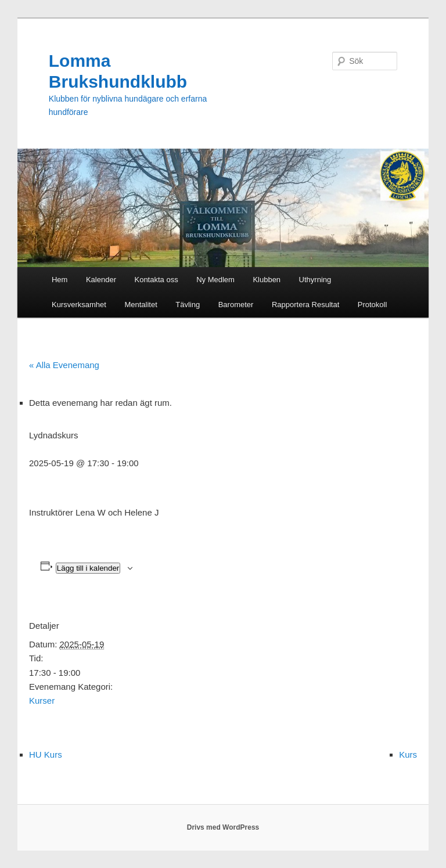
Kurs (408, 754)
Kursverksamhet (79, 305)
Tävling (188, 305)
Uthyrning (315, 280)
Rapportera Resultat (305, 305)
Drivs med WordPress (223, 827)
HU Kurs (46, 754)
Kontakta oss (156, 280)
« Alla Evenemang (64, 365)
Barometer (236, 305)
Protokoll (373, 305)
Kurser (42, 700)
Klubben (267, 280)
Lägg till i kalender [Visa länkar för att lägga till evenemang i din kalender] (88, 568)
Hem (60, 280)
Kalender (101, 280)
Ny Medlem (215, 280)
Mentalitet (141, 305)
